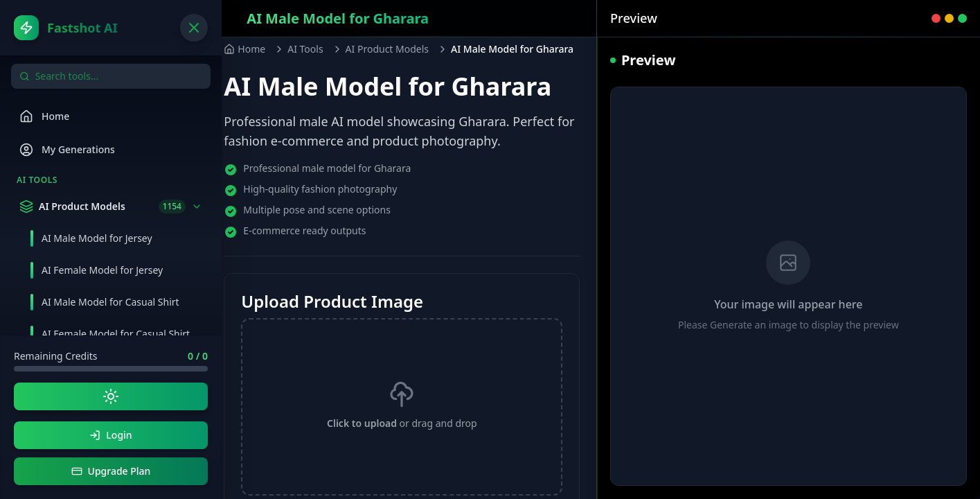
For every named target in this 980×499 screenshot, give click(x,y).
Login (110, 435)
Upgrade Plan (111, 471)
